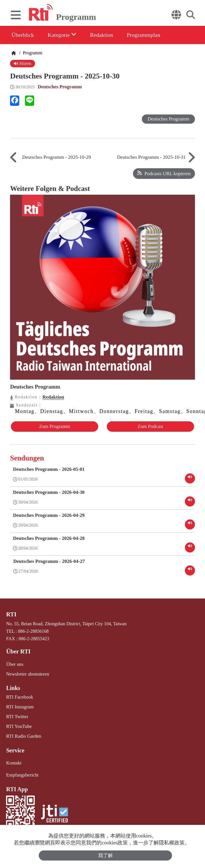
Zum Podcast (151, 426)
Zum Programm (54, 426)
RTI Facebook (19, 696)
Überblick (23, 35)
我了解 (106, 855)
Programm (32, 53)
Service (15, 748)
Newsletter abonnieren (27, 673)
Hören (23, 63)
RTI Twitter (17, 715)
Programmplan (147, 35)
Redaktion (104, 35)
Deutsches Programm (60, 87)
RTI (11, 614)
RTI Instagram (19, 706)
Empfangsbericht (22, 773)
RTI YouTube (18, 725)
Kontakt (13, 761)
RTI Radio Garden (23, 734)
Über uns (14, 664)
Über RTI (18, 651)
